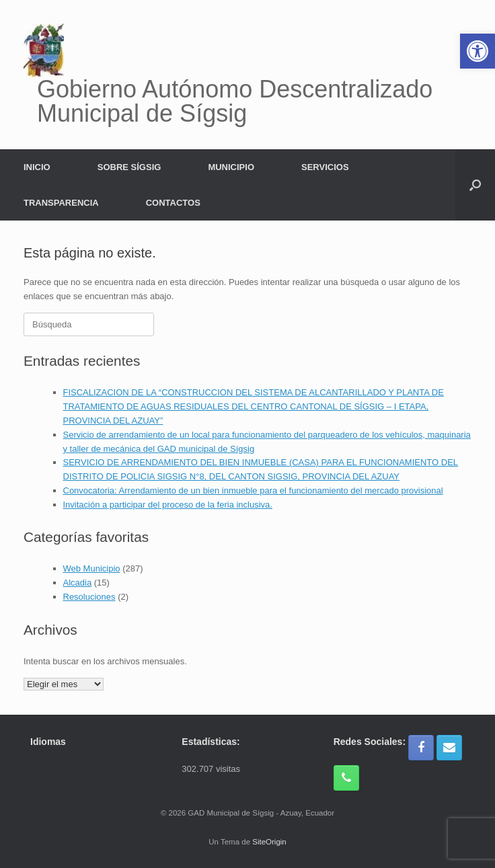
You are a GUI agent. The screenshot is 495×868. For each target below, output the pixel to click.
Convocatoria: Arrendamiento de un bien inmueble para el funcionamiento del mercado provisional (253, 490)
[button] (475, 185)
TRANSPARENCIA (61, 203)
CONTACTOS (173, 203)
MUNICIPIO (231, 167)
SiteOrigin (269, 842)
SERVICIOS (325, 167)
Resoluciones (89, 597)
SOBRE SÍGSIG (129, 167)
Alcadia (78, 583)
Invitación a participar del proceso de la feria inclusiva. (168, 505)
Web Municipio (92, 568)
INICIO (37, 167)
